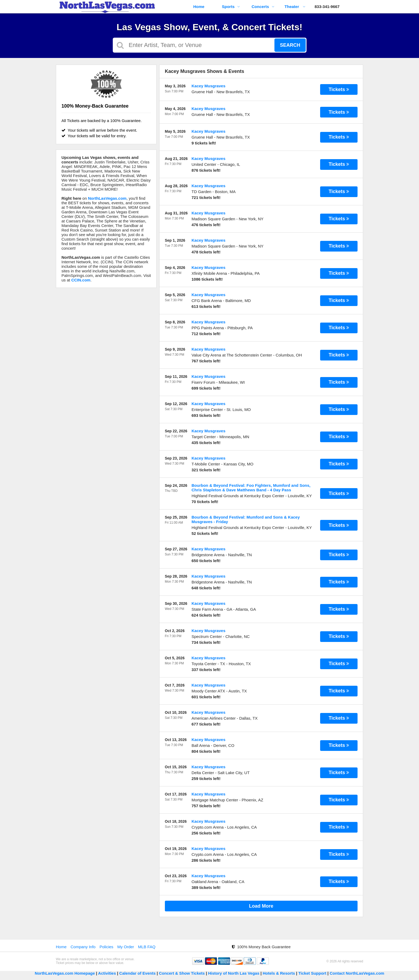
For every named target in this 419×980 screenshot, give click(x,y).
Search (290, 45)
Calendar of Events (137, 973)
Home (199, 7)
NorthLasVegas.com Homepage (65, 973)
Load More (261, 906)
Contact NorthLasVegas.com (357, 973)
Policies (106, 947)
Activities (107, 973)
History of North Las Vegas (234, 973)
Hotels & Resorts (279, 973)
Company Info (83, 947)
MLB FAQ (147, 947)
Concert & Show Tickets (182, 973)
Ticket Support (313, 973)
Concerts (263, 7)
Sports (231, 7)
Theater (295, 7)
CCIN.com (81, 280)
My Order (126, 947)
